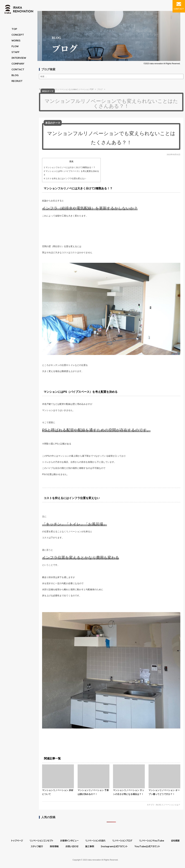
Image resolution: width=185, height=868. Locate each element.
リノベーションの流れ (95, 841)
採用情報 (54, 846)
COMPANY (18, 64)
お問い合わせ (72, 846)
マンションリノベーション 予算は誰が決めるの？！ (94, 780)
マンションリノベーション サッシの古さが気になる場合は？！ (129, 780)
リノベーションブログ (122, 841)
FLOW (15, 46)
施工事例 (90, 846)
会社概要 (175, 841)
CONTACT (18, 70)
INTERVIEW (19, 58)
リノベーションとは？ (171, 805)
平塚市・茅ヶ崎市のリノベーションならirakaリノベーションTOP (66, 89)
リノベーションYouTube (152, 841)
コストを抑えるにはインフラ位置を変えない (65, 178)
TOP (14, 29)
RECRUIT (17, 81)
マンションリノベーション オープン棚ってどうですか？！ (164, 780)
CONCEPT (18, 35)
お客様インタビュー (69, 841)
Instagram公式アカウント (114, 846)
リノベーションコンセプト (42, 841)
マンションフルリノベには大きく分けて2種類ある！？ (70, 167)
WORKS (16, 41)
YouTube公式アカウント (147, 846)
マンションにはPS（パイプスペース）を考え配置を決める (71, 171)
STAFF (16, 52)
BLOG (15, 75)
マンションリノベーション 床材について (58, 780)
